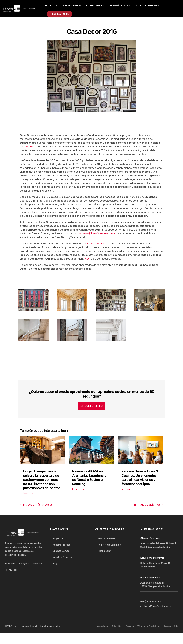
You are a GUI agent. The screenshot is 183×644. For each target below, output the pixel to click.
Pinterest (37, 564)
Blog (138, 6)
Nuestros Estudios (62, 557)
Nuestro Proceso (62, 545)
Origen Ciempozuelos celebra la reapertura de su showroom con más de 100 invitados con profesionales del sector (41, 480)
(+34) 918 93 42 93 (151, 601)
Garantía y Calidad (120, 6)
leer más (29, 493)
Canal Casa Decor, (98, 243)
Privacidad (117, 626)
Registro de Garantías (109, 545)
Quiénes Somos (69, 6)
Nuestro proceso (95, 6)
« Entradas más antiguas (36, 505)
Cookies (130, 626)
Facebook (10, 564)
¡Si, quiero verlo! (92, 406)
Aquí (87, 259)
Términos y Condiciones (149, 626)
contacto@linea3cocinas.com (96, 233)
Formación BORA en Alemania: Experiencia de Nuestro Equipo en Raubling (89, 477)
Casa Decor (31, 146)
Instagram (24, 564)
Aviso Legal (103, 626)
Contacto (151, 6)
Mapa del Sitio (171, 626)
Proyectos (51, 6)
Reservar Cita (60, 14)
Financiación (104, 551)
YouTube (13, 570)
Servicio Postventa (108, 538)
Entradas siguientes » (149, 505)
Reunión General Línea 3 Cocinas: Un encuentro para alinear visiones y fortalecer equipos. (140, 477)
